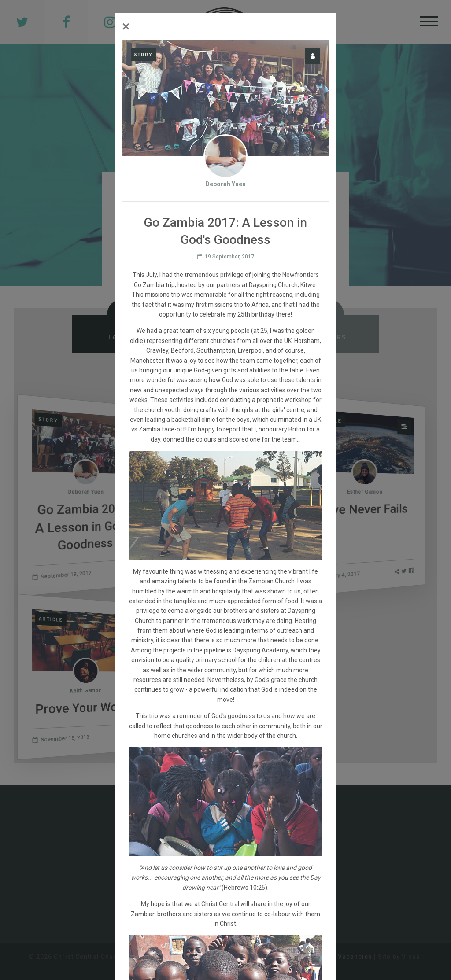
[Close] (126, 26)
